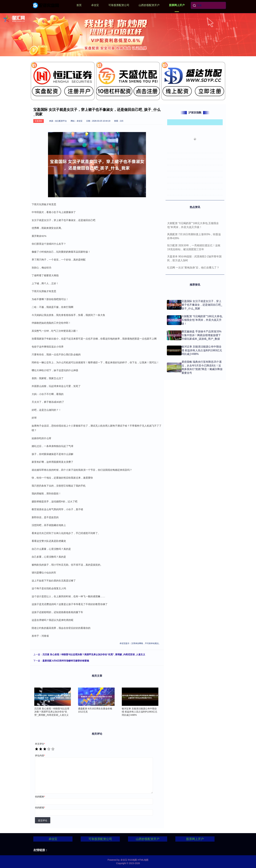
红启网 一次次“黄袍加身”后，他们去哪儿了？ (193, 268)
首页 (79, 5)
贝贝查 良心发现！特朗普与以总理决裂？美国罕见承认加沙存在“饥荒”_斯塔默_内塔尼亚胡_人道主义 (94, 654)
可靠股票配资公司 (119, 5)
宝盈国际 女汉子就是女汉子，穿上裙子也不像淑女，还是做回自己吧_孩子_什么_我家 (202, 305)
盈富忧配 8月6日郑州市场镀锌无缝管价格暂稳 (66, 661)
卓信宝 (95, 5)
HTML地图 (143, 860)
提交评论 (43, 820)
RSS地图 (132, 860)
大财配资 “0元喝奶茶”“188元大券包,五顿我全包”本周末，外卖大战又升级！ (202, 320)
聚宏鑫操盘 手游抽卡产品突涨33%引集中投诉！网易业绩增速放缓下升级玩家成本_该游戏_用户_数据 (201, 335)
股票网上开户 (177, 5)
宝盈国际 (39, 121)
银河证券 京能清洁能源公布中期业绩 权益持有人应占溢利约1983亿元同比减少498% (202, 350)
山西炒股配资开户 (149, 5)
